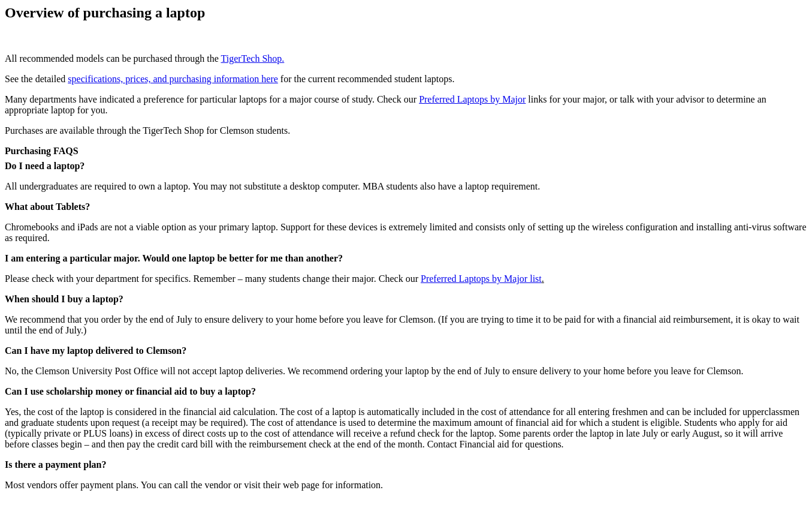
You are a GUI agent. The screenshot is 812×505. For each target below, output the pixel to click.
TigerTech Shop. (252, 58)
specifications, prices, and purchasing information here (173, 79)
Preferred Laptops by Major (472, 99)
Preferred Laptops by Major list (481, 279)
